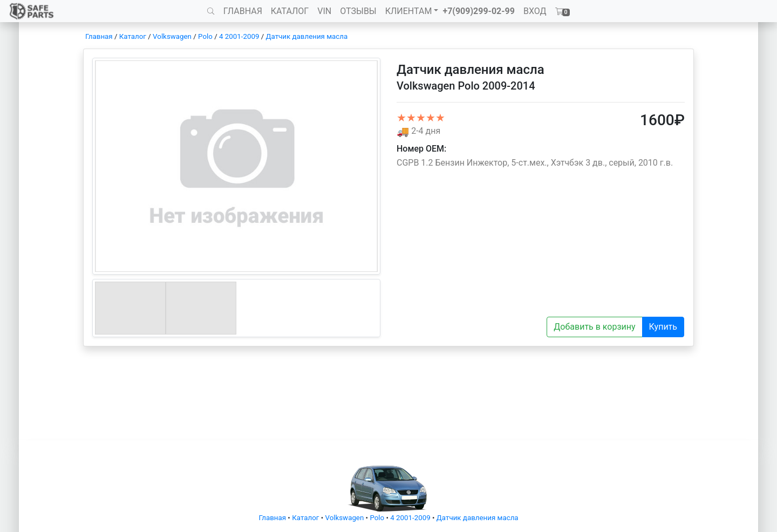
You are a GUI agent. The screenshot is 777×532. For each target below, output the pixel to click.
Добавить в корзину (594, 327)
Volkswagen (172, 36)
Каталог (133, 36)
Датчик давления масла (307, 36)
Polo (205, 36)
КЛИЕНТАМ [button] (409, 11)
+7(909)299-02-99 (479, 11)
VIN (324, 11)
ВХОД (535, 11)
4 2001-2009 (239, 36)
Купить (663, 327)
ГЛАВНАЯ (243, 11)
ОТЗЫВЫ (358, 11)
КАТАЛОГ (290, 11)
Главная (99, 36)
